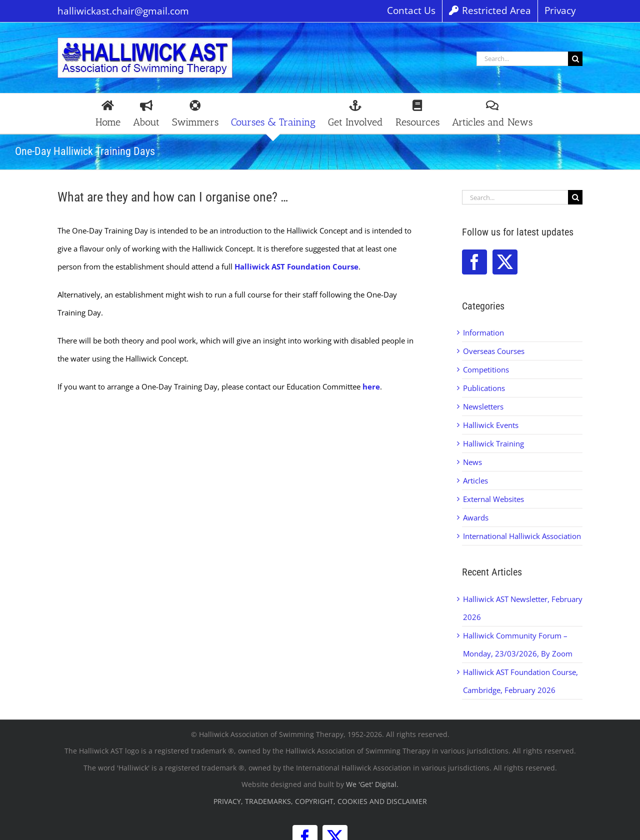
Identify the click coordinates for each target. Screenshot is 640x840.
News (472, 462)
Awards (476, 517)
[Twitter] (505, 262)
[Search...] (522, 59)
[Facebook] (474, 262)
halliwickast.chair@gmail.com (123, 11)
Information (483, 332)
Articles (475, 480)
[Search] (575, 59)
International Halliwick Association (522, 536)
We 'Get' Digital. (372, 784)
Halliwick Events (491, 425)
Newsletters (483, 406)
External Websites (493, 499)
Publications (484, 388)
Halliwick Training (493, 443)
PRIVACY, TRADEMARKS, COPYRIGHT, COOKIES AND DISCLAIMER (320, 801)
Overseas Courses (494, 351)
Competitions (486, 369)
